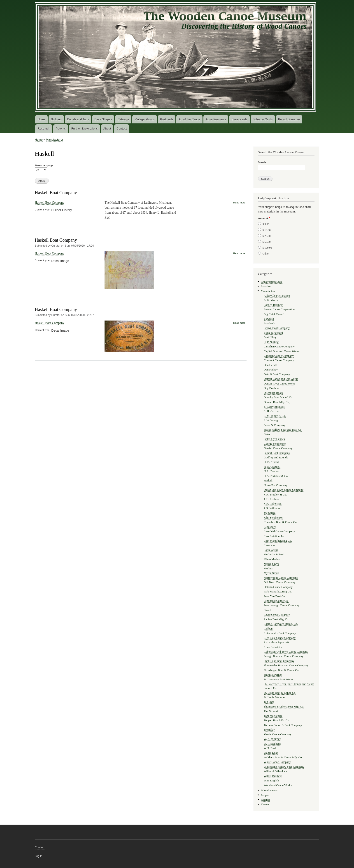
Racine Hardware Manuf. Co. (281, 624)
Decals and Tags (78, 119)
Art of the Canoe (190, 119)
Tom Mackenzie (273, 716)
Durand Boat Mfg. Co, (277, 402)
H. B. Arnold (271, 462)
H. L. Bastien (271, 471)
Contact (122, 129)
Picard (267, 610)
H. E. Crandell (272, 467)
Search (262, 162)
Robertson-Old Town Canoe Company (286, 652)
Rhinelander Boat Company (280, 633)
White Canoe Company (277, 762)
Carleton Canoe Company (279, 356)
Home (41, 119)
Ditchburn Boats (273, 393)
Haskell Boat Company (56, 193)
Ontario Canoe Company (278, 587)
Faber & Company (274, 425)
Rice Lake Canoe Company (280, 638)
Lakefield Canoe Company (279, 531)
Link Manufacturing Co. (278, 541)
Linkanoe (269, 545)
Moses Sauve (271, 564)
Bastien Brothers (273, 305)
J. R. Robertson (273, 504)
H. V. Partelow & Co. (276, 476)
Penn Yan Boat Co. (275, 596)
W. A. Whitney (272, 739)
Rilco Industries (273, 647)
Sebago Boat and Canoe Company (283, 656)
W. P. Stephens (272, 744)
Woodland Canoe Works (278, 785)
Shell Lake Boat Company (279, 661)
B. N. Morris (271, 300)
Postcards (167, 119)
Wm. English (271, 781)
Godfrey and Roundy (276, 458)
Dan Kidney (271, 370)
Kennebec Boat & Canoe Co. (281, 522)
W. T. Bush (270, 748)
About (107, 129)
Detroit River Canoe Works (279, 384)
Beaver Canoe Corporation (279, 309)
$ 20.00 (267, 236)
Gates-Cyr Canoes (274, 439)
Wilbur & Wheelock (275, 771)
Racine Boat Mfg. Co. (276, 619)
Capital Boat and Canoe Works (282, 351)
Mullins (268, 568)
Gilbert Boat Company (277, 453)
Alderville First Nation (277, 296)
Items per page (44, 165)
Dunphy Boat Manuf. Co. (278, 397)
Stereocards (240, 119)
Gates (267, 434)
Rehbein (269, 629)
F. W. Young (271, 420)
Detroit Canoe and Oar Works (281, 379)
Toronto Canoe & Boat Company (283, 725)
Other (266, 254)
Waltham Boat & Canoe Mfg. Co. (283, 757)
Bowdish (269, 319)
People (265, 795)
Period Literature (289, 119)
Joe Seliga (270, 513)
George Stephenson (275, 444)
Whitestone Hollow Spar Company (284, 767)
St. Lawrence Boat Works (278, 679)
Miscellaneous (269, 790)
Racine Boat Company (277, 615)
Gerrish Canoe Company (278, 448)
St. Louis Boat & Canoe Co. (280, 693)
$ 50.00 (267, 242)
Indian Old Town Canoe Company (284, 490)
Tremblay (269, 730)
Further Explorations (85, 129)
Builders (56, 119)
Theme (265, 804)
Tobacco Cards (263, 119)
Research (44, 129)
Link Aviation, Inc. (275, 536)
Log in (39, 856)
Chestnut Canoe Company (279, 360)
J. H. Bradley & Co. (275, 495)
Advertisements (216, 119)
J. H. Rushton (272, 499)
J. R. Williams (272, 508)
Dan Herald (270, 365)
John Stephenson (273, 518)
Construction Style (272, 282)
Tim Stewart (271, 711)
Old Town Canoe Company (279, 582)
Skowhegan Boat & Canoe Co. (281, 670)
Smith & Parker (273, 675)
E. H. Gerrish (271, 411)
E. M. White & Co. (275, 416)
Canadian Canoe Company (279, 347)
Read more (239, 203)
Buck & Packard (273, 333)
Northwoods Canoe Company (281, 578)
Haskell (268, 481)
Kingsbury (270, 527)
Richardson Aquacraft (276, 642)
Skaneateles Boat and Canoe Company (286, 665)
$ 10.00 (267, 230)
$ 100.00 (267, 248)
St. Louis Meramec (275, 697)
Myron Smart (271, 573)
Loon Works (271, 550)
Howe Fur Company (275, 485)
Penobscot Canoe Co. (276, 601)
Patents (61, 129)
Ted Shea (269, 702)
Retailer (265, 800)
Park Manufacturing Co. (278, 592)
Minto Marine (272, 559)
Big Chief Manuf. (274, 314)
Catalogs (123, 119)
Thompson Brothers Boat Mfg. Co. (284, 707)
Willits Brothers (273, 776)
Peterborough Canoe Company (282, 605)
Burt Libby (270, 337)
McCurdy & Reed (274, 554)
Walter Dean (271, 753)
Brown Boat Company (277, 328)
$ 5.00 (266, 224)
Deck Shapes (103, 119)
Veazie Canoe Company (278, 734)
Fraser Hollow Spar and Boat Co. (283, 430)
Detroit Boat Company (277, 374)
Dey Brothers (271, 388)
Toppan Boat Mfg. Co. (277, 720)
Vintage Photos (144, 119)
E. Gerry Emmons (274, 407)
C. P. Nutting (271, 342)
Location (266, 286)
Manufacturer (55, 140)
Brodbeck (269, 323)
